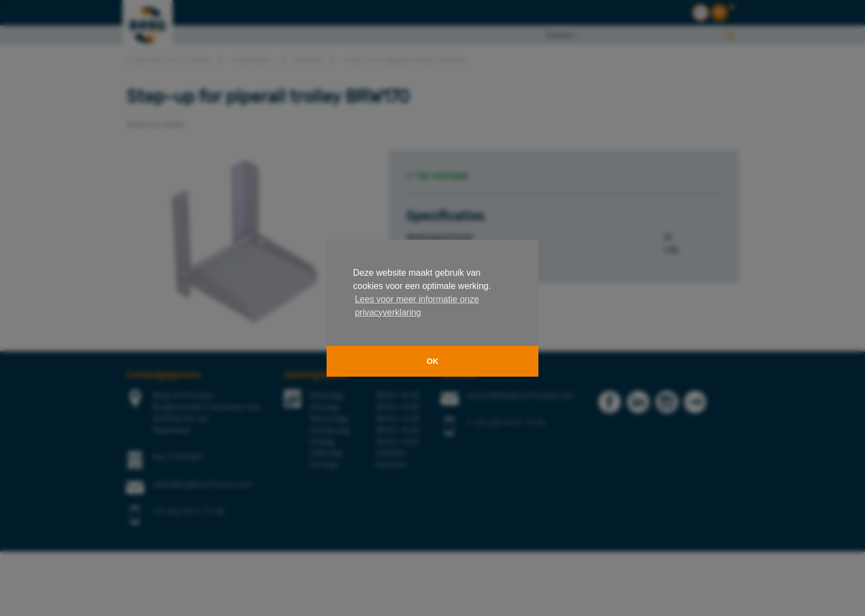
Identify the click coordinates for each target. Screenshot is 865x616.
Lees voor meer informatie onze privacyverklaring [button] (417, 306)
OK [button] (432, 361)
